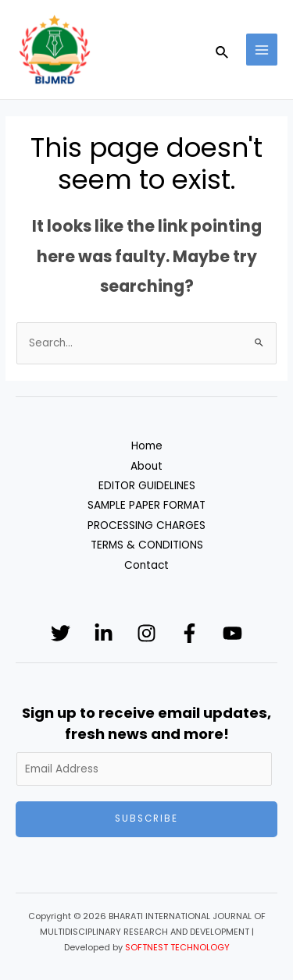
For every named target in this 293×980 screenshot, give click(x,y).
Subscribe (146, 818)
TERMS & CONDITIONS (147, 545)
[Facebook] (189, 633)
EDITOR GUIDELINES (147, 486)
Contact (146, 565)
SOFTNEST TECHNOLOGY (177, 948)
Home (147, 446)
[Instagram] (146, 633)
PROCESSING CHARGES (146, 526)
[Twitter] (61, 633)
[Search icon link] (223, 50)
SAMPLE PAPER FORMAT (146, 505)
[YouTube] (232, 633)
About (146, 466)
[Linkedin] (104, 633)
